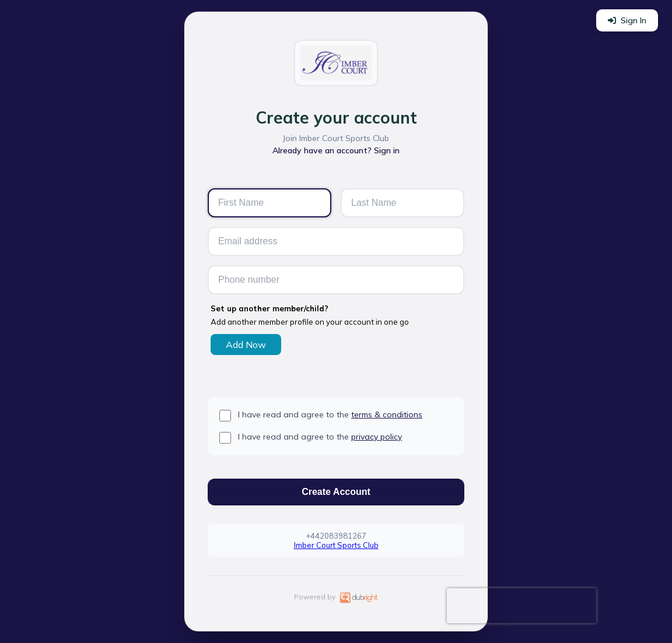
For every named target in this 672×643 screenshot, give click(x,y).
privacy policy (377, 437)
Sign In (627, 20)
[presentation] (521, 606)
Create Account (336, 492)
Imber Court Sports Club (336, 545)
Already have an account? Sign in (336, 150)
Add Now (246, 345)
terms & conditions (387, 414)
